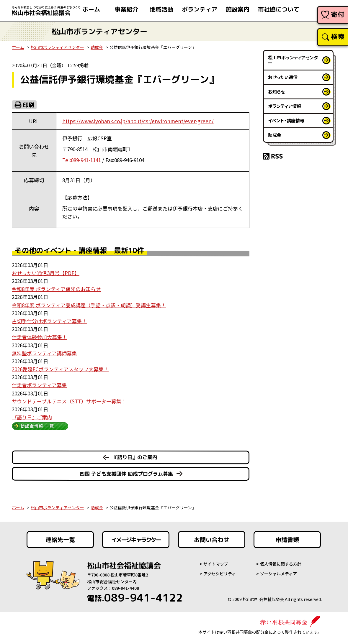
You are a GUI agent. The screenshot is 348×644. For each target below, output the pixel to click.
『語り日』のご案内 (135, 457)
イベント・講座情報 (286, 120)
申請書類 (287, 540)
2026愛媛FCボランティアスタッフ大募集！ (60, 369)
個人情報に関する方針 (281, 564)
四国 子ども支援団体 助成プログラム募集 (126, 474)
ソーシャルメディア (278, 574)
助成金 (97, 47)
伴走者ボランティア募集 (39, 385)
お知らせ (276, 92)
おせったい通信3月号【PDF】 (46, 273)
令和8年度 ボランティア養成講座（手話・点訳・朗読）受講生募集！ (89, 305)
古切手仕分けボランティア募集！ (49, 321)
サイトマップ (216, 564)
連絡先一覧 (60, 540)
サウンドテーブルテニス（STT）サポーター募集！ (69, 401)
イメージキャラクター (136, 540)
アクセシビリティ (220, 574)
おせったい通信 (283, 77)
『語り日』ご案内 (32, 417)
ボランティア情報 (285, 106)
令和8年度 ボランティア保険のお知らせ (56, 289)
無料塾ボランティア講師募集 (44, 353)
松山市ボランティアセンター (57, 47)
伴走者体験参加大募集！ (39, 337)
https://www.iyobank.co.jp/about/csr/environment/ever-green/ (138, 121)
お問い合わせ (212, 540)
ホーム (18, 47)
